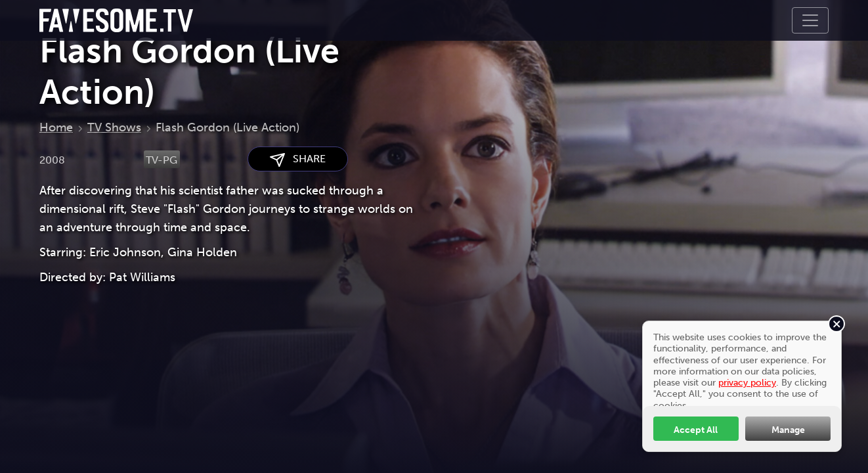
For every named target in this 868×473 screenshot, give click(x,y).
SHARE (298, 159)
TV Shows (114, 127)
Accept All (696, 430)
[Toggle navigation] (810, 20)
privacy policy (747, 382)
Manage (788, 430)
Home (56, 127)
